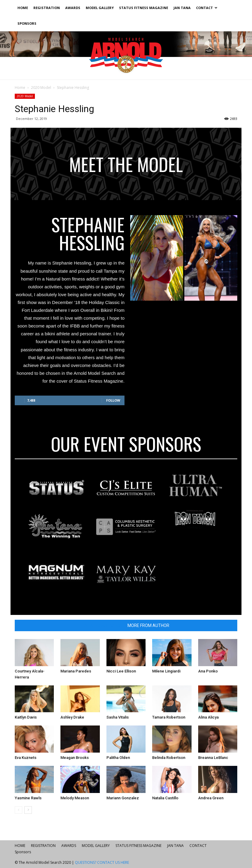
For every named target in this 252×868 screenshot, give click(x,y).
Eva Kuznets (26, 758)
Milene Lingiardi (166, 671)
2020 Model (41, 88)
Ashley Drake (72, 717)
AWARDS (73, 8)
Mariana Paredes (76, 671)
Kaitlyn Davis (26, 717)
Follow (113, 400)
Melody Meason (75, 798)
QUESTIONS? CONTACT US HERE (102, 862)
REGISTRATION (47, 8)
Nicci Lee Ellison (121, 671)
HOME (23, 8)
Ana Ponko (208, 671)
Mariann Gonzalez (123, 798)
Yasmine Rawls (28, 798)
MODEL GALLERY (100, 8)
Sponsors (27, 23)
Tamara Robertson (169, 717)
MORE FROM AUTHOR (148, 625)
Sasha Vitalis (118, 717)
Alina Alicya (208, 717)
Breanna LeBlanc (213, 758)
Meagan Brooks (75, 758)
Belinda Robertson (169, 758)
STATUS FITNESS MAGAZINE (144, 8)
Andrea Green (211, 798)
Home (20, 88)
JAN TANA (182, 8)
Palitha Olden (118, 758)
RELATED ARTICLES (101, 625)
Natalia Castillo (165, 798)
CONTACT (207, 8)
